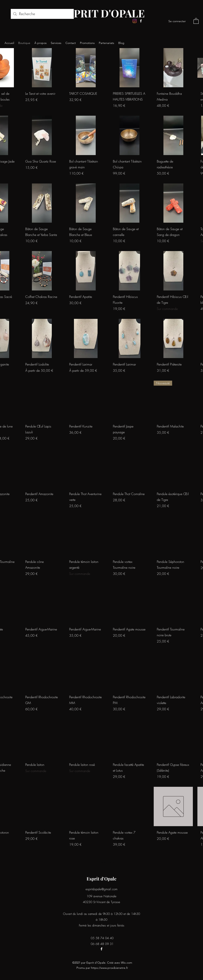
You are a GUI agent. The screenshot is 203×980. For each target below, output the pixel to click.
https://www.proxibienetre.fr (109, 968)
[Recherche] (42, 14)
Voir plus (108, 862)
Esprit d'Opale (101, 879)
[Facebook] (141, 21)
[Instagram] (135, 21)
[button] (196, 21)
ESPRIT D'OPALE (103, 13)
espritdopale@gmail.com (101, 889)
